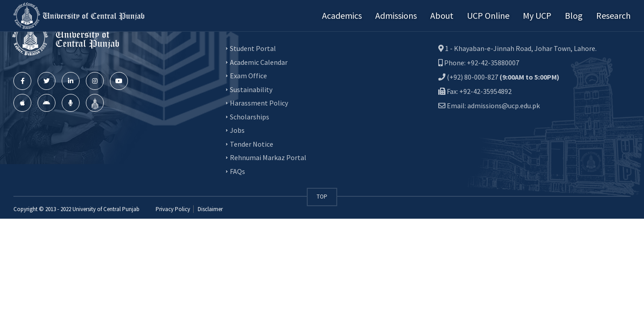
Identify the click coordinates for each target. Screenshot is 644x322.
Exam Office (248, 76)
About (442, 15)
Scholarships (250, 116)
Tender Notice (252, 144)
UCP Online (488, 15)
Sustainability (251, 89)
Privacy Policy (173, 209)
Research (613, 15)
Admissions (396, 15)
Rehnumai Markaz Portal (268, 157)
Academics (342, 15)
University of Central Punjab (106, 209)
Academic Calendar (259, 62)
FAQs (237, 171)
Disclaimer (210, 209)
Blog (574, 15)
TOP (322, 197)
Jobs (237, 130)
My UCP (537, 15)
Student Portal (253, 48)
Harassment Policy (259, 103)
